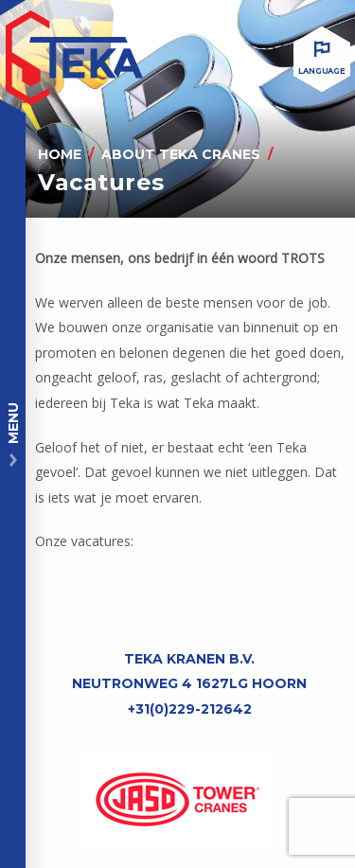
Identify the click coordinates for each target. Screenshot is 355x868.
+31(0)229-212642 (190, 709)
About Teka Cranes (181, 154)
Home (60, 154)
